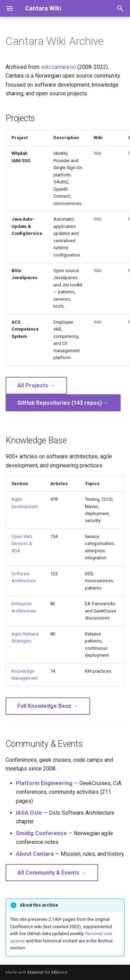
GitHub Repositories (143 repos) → (63, 403)
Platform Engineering (44, 783)
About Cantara (35, 854)
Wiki (98, 153)
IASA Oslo (29, 813)
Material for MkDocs (47, 972)
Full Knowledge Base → (48, 706)
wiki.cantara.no (58, 67)
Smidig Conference (41, 833)
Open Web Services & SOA (22, 544)
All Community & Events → (52, 873)
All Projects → (36, 385)
